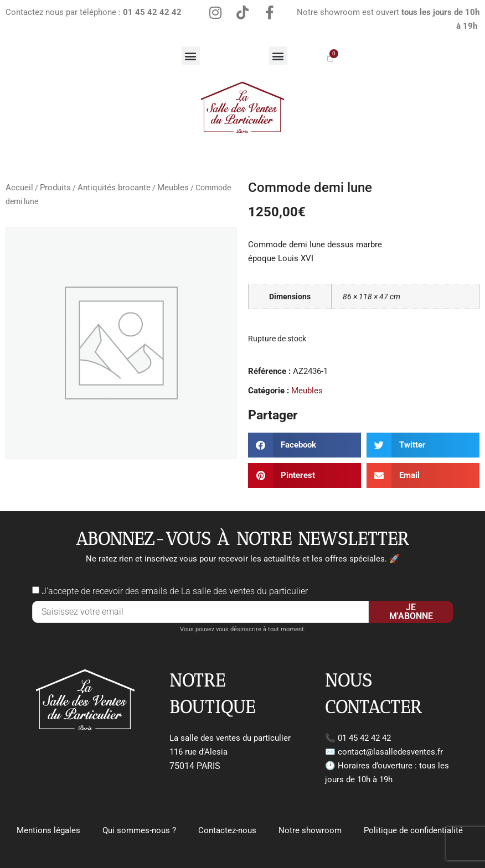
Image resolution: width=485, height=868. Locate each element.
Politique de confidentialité (413, 830)
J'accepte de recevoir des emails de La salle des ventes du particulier (175, 591)
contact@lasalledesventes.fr (390, 752)
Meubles (173, 188)
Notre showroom (310, 830)
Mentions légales (48, 830)
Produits (55, 188)
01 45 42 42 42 (364, 738)
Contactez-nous (227, 830)
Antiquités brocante (114, 188)
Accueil (19, 188)
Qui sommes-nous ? (139, 830)
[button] (191, 56)
